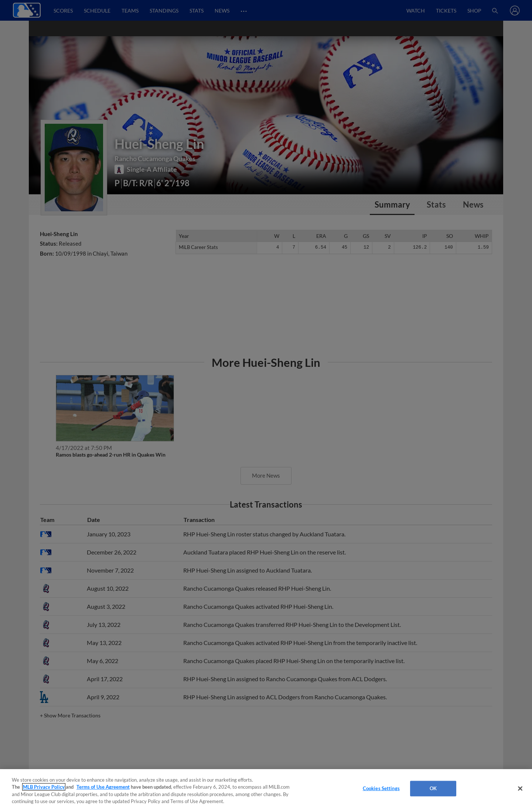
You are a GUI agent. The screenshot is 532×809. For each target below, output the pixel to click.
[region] (266, 789)
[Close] (520, 788)
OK (433, 788)
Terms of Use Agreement (103, 787)
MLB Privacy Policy (44, 787)
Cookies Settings (381, 788)
